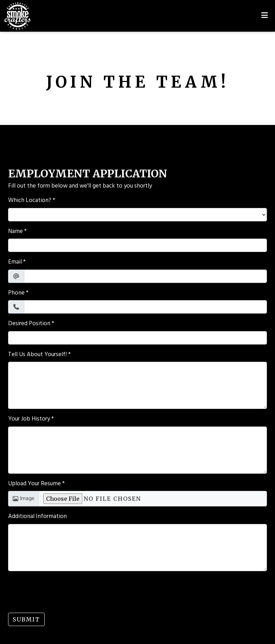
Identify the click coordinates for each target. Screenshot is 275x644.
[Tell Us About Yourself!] (137, 385)
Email (15, 262)
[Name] (137, 245)
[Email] (145, 276)
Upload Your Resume (34, 484)
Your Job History (29, 419)
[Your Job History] (137, 450)
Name (15, 232)
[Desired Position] (137, 338)
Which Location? (30, 201)
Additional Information (37, 517)
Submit (26, 619)
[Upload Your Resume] (153, 499)
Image (24, 499)
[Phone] (145, 307)
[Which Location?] (137, 215)
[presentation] (62, 591)
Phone (16, 293)
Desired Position (29, 324)
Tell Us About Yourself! (37, 355)
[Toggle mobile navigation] (265, 16)
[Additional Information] (137, 548)
